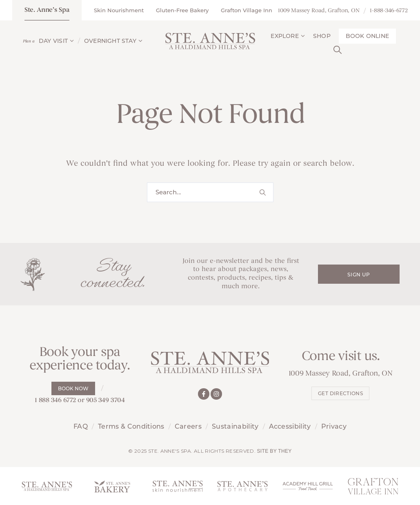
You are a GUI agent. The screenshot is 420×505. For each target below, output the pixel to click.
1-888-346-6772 (389, 11)
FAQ (81, 426)
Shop (322, 36)
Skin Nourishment (119, 10)
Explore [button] (288, 36)
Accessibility (290, 426)
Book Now (73, 388)
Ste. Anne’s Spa (47, 10)
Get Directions (340, 393)
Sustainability (235, 426)
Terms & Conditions (131, 426)
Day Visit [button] (56, 41)
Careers (188, 426)
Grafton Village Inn (247, 10)
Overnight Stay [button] (113, 41)
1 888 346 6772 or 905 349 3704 (80, 400)
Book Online (367, 36)
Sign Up (359, 275)
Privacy (334, 426)
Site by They (274, 451)
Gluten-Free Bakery (182, 10)
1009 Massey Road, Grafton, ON (319, 11)
